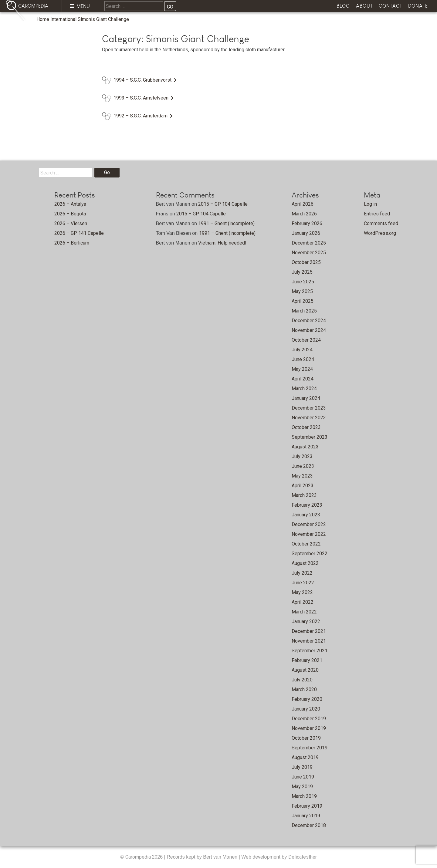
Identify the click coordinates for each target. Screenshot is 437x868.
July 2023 (302, 456)
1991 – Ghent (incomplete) (226, 223)
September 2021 (310, 651)
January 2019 (306, 816)
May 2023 (302, 476)
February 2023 (307, 505)
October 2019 (306, 738)
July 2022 (302, 573)
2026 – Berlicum (72, 243)
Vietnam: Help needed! (222, 243)
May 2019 (302, 787)
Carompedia (139, 857)
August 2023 (305, 447)
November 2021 (309, 641)
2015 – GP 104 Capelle (223, 204)
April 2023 (303, 486)
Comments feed (381, 223)
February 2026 (307, 223)
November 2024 (309, 330)
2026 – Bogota (70, 214)
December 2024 (309, 321)
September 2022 (310, 554)
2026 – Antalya (70, 204)
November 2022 (309, 534)
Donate (418, 6)
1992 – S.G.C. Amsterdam (141, 116)
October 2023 (306, 427)
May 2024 (302, 369)
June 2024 (303, 359)
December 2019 (309, 719)
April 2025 (303, 301)
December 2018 (309, 825)
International (63, 19)
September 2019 (310, 748)
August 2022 (305, 563)
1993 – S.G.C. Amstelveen (141, 98)
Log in (370, 204)
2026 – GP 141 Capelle (79, 233)
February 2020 (307, 699)
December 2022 (309, 524)
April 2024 (303, 379)
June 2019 (303, 777)
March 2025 (304, 311)
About (364, 6)
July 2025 (302, 272)
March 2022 (304, 612)
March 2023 (304, 495)
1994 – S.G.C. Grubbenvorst (142, 80)
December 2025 (309, 243)
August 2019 (305, 757)
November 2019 (309, 728)
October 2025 (306, 262)
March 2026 (304, 214)
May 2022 (302, 592)
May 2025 (302, 291)
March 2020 (304, 689)
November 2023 (309, 418)
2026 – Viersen (71, 223)
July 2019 (302, 767)
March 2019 (304, 796)
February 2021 (307, 660)
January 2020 (306, 709)
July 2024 (302, 350)
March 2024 (304, 388)
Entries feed (377, 214)
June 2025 (303, 282)
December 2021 (309, 631)
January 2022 (306, 621)
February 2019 (307, 806)
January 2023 (306, 515)
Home (43, 19)
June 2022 (303, 583)
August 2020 (305, 670)
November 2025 (309, 253)
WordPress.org (380, 233)
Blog (343, 6)
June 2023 (303, 466)
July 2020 (302, 680)
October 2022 (306, 544)
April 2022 (303, 602)
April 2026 (303, 204)
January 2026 (306, 233)
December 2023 (309, 408)
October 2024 (306, 340)
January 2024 (306, 398)
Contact (390, 6)
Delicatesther (303, 857)
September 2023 (310, 437)
